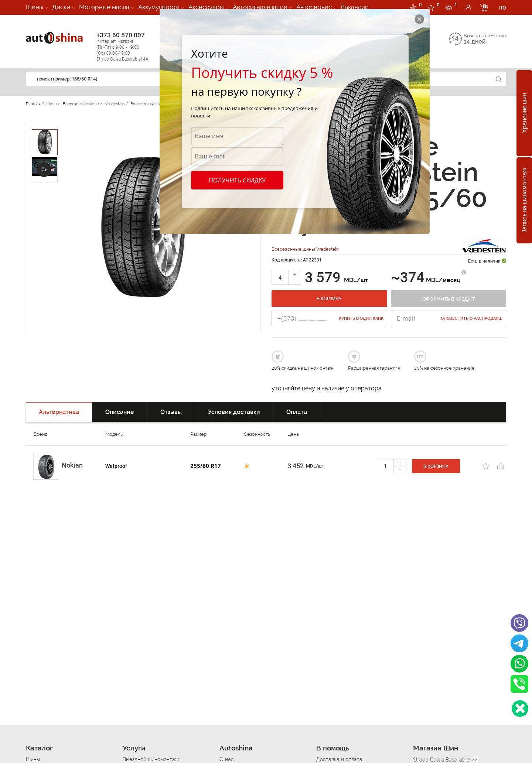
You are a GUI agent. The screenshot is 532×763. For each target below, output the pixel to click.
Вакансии (355, 7)
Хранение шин (524, 113)
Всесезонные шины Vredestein (305, 249)
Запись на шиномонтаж (524, 201)
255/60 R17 (206, 466)
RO (503, 8)
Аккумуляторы (159, 7)
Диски (61, 7)
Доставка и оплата (339, 759)
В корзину (329, 299)
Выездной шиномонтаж (151, 759)
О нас (227, 759)
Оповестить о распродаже (472, 319)
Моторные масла (104, 7)
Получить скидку (237, 180)
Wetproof (116, 466)
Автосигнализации (260, 7)
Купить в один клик (361, 319)
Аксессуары (206, 7)
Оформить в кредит (449, 299)
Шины (35, 7)
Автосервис (314, 7)
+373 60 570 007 (130, 47)
